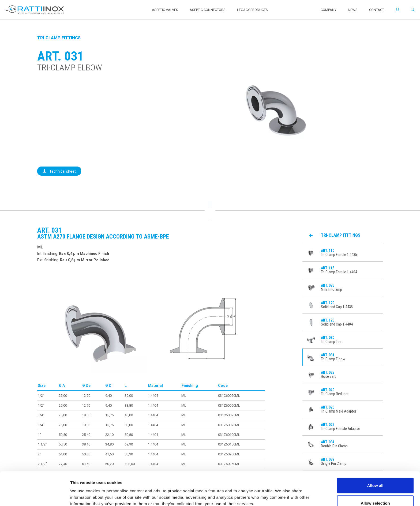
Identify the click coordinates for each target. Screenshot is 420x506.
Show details (281, 492)
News (353, 10)
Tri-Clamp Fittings (59, 38)
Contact (377, 10)
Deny (375, 492)
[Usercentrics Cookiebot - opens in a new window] (35, 496)
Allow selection (375, 474)
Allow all (375, 457)
